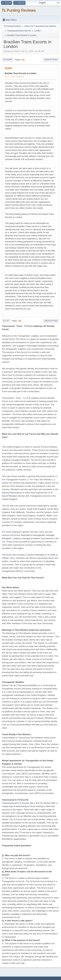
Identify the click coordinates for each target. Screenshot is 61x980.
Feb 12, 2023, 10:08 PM (14, 77)
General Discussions (12, 493)
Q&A (42, 483)
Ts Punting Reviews (19, 10)
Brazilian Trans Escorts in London (20, 73)
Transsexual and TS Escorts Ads (18, 803)
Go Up (6, 321)
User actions (51, 60)
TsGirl (8, 68)
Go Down (7, 60)
